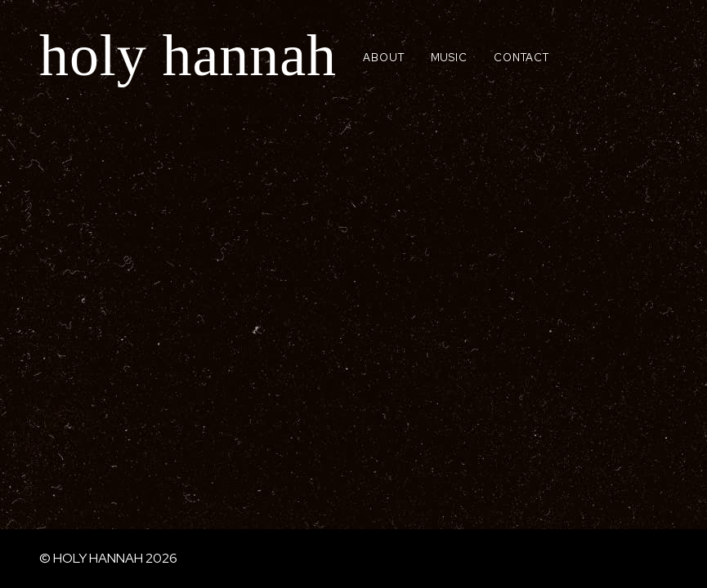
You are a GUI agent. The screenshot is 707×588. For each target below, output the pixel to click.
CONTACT (521, 58)
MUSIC (450, 58)
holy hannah (188, 56)
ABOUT (384, 58)
